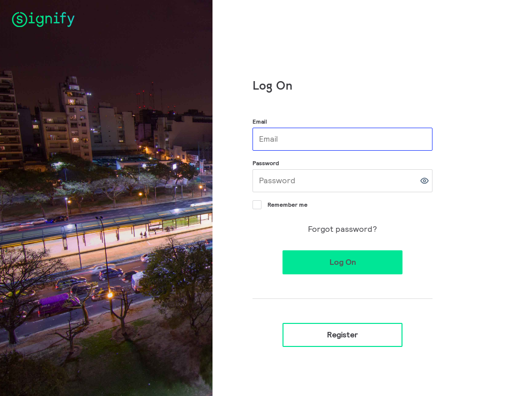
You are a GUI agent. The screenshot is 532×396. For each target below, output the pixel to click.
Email (260, 121)
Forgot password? (342, 229)
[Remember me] (256, 204)
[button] (424, 181)
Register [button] (342, 335)
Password (266, 163)
